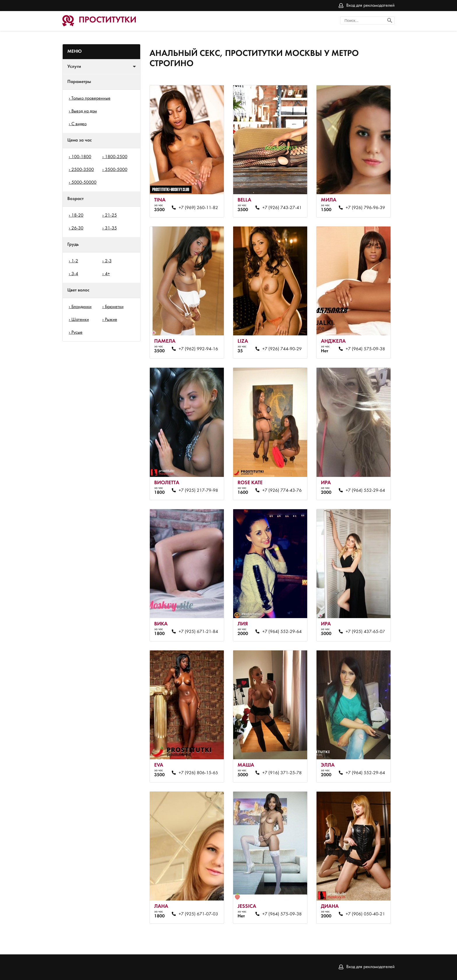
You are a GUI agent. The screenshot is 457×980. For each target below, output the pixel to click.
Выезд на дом (84, 111)
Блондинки (81, 307)
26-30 (77, 228)
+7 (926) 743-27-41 (282, 208)
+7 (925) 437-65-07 (365, 632)
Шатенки (80, 320)
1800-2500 (116, 157)
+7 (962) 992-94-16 (198, 349)
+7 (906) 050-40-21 (365, 914)
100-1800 (81, 157)
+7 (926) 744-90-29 (282, 349)
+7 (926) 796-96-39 (365, 208)
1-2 (75, 261)
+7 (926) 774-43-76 (282, 491)
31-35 (111, 228)
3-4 (75, 274)
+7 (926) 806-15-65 (198, 773)
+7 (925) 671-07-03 (198, 914)
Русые (77, 332)
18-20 (77, 215)
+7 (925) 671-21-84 (198, 632)
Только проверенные (91, 98)
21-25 (111, 215)
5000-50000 (84, 183)
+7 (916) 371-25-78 (282, 773)
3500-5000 (116, 170)
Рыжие (111, 320)
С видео (79, 124)
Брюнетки (114, 307)
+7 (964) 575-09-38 (365, 349)
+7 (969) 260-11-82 (198, 208)
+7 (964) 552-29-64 (365, 491)
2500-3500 (83, 170)
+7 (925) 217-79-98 (198, 491)
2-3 (108, 261)
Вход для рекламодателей (370, 6)
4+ (107, 274)
